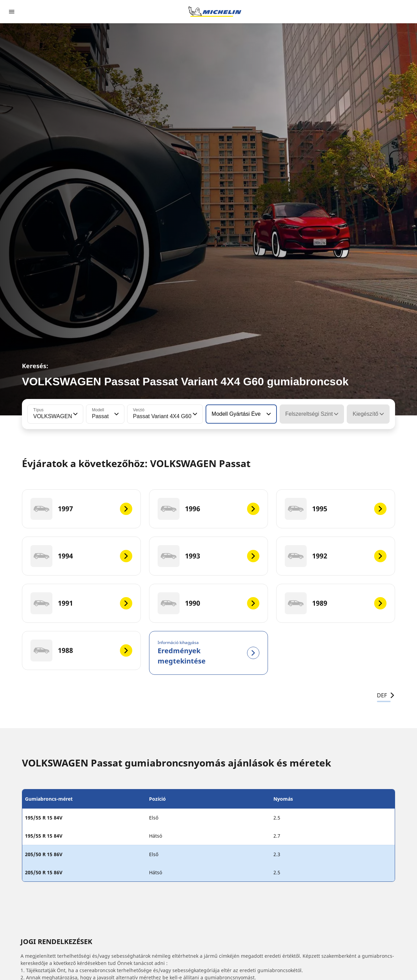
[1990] (208, 603)
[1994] (81, 556)
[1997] (81, 509)
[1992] (336, 556)
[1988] (81, 650)
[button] (75, 414)
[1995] (336, 509)
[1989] (336, 603)
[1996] (208, 509)
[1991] (81, 603)
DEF (386, 695)
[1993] (208, 556)
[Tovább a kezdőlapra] (215, 12)
